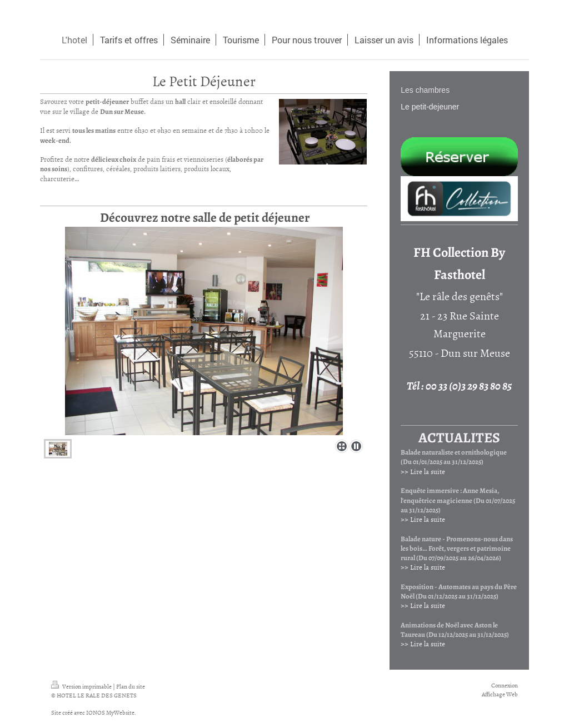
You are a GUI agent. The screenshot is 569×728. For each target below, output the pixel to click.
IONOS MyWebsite (110, 712)
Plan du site (131, 686)
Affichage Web (500, 694)
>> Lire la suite (423, 471)
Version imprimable (82, 686)
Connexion (505, 685)
